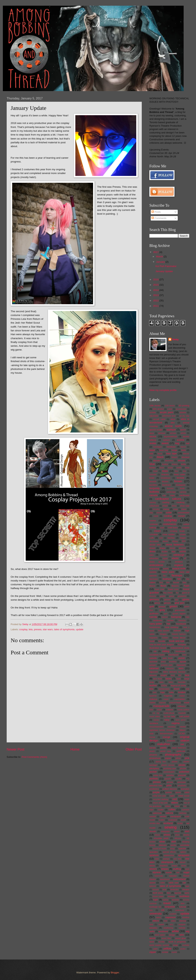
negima (175, 723)
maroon (162, 703)
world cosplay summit (159, 945)
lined (177, 689)
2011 (156, 306)
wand (161, 924)
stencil (182, 862)
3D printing (184, 406)
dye (173, 551)
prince (170, 782)
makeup (153, 699)
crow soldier (169, 534)
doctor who (155, 545)
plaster (175, 762)
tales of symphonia (64, 629)
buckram (167, 485)
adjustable (154, 416)
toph (156, 900)
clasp (175, 509)
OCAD (182, 733)
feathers (167, 579)
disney (175, 541)
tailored (153, 886)
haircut (165, 617)
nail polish (184, 716)
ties (169, 893)
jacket (182, 658)
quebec (169, 792)
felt (179, 579)
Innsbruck (180, 651)
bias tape (171, 453)
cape (172, 495)
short (177, 835)
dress (152, 551)
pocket (153, 772)
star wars (48, 629)
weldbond (163, 931)
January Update (164, 271)
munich (182, 713)
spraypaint (184, 855)
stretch (153, 869)
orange (166, 737)
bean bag (164, 450)
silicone (178, 838)
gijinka (186, 599)
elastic (175, 558)
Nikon (182, 730)
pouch (168, 779)
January (161, 262)
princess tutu (156, 785)
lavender (182, 682)
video (173, 921)
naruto (156, 720)
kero (181, 668)
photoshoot (155, 758)
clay (151, 513)
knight (164, 675)
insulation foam (157, 655)
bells (184, 450)
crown (183, 534)
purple (156, 792)
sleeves (163, 845)
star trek (177, 859)
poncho (170, 775)
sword (152, 883)
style (187, 869)
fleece (152, 586)
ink (155, 651)
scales (162, 820)
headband (181, 624)
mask (187, 703)
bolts (183, 464)
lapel (178, 679)
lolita (171, 692)
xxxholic (186, 945)
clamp (166, 509)
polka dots (158, 775)
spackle (182, 848)
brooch (153, 481)
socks (173, 845)
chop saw (185, 506)
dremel (182, 548)
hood (152, 641)
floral (163, 586)
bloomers (169, 461)
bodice (165, 464)
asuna (153, 436)
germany (154, 599)
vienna (183, 921)
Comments (159, 218)
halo (188, 617)
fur (177, 593)
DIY (184, 541)
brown (178, 481)
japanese (153, 662)
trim (183, 903)
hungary (182, 644)
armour (162, 433)
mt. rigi (156, 713)
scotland (168, 823)
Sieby (175, 339)
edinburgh (179, 555)
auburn (167, 440)
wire (182, 935)
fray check (168, 593)
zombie (165, 952)
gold (152, 606)
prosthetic (182, 786)
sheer (177, 831)
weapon (182, 924)
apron (183, 430)
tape (187, 886)
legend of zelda (178, 685)
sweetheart (165, 879)
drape (163, 548)
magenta (168, 696)
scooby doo (155, 823)
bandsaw (171, 447)
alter (173, 423)
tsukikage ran (155, 907)
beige (174, 450)
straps (174, 866)
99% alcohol (158, 409)
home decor (179, 638)
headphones (155, 627)
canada (153, 495)
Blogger (115, 973)
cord (156, 516)
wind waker (160, 935)
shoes (167, 835)
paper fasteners (179, 748)
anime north (173, 426)
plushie (183, 768)
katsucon (170, 668)
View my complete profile (163, 390)
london (182, 692)
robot (177, 806)
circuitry (156, 509)
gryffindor (154, 614)
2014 (156, 290)
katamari (154, 668)
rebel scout (184, 796)
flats (184, 583)
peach (152, 751)
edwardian (154, 558)
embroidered (156, 565)
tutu (151, 910)
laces (169, 679)
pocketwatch (169, 772)
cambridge (171, 492)
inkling (166, 651)
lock (155, 692)
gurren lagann (179, 614)
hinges (163, 634)
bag (177, 443)
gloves (167, 603)
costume (154, 524)
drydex (165, 552)
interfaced (173, 655)
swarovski (159, 876)
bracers (165, 474)
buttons (154, 492)
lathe (171, 682)
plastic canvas (168, 765)
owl (182, 744)
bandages (158, 447)
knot (173, 675)
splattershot (169, 855)
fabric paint (168, 572)
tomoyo (171, 896)
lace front (158, 679)
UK (163, 910)
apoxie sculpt (156, 430)
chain (165, 506)
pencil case (166, 751)
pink (187, 758)
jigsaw (183, 662)
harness (182, 620)
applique (171, 430)
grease (162, 607)
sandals (153, 817)
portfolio (154, 779)
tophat (165, 900)
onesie (152, 737)
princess (182, 782)
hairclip (153, 617)
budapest (181, 485)
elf (185, 558)
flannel (176, 583)
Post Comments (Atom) (34, 757)
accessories (181, 409)
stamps (166, 859)
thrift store (158, 893)
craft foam (173, 528)
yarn (155, 949)
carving (153, 502)
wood (152, 938)
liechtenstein (164, 689)
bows (165, 471)
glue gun (179, 603)
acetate (153, 412)
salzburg (183, 813)
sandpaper (176, 816)
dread (172, 548)
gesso (167, 600)
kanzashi (181, 665)
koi (180, 675)
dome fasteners (175, 545)
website (182, 928)
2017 (156, 252)
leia (31, 629)
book (162, 468)
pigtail (168, 758)
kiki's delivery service (174, 672)
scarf (183, 820)
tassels (156, 890)
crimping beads (177, 531)
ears (152, 555)
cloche (159, 513)
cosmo (153, 521)
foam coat (159, 589)
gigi (176, 600)
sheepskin (165, 832)
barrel (183, 447)
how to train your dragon (162, 644)
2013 (156, 295)
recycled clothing (161, 799)
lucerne (153, 696)
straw (184, 866)
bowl (155, 471)
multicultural (169, 713)
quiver (178, 792)
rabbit (187, 792)
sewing (171, 827)
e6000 (183, 551)
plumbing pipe (170, 768)
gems (172, 596)
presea (38, 629)
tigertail (178, 893)
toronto (175, 900)
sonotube (185, 845)
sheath (153, 831)
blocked (186, 457)
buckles (153, 485)
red (175, 799)
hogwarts (153, 638)
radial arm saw (159, 796)
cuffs (152, 538)
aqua (152, 433)
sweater (173, 876)
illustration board (158, 648)
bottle (179, 468)
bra (184, 471)
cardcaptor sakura (168, 499)
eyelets (153, 572)
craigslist (186, 528)
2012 (156, 301)
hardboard (158, 620)
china (174, 506)
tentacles (175, 890)
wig (188, 931)
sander (163, 816)
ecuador (164, 555)
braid (152, 478)
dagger (183, 538)
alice (173, 419)
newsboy (172, 727)
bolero (175, 464)
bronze (180, 478)
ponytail (182, 775)
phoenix (153, 755)
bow (187, 468)
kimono (153, 675)
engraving (154, 569)
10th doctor (155, 406)
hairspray (176, 617)
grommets (180, 610)
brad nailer (180, 474)
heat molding (172, 627)
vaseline (186, 917)
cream (157, 531)
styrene (157, 872)
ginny (157, 603)
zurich (174, 952)
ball (188, 443)
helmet (177, 631)
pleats (182, 765)
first (161, 583)
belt (151, 454)
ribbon (174, 803)
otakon (185, 740)
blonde (157, 461)
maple (166, 699)
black (160, 457)
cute (161, 538)
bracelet (153, 475)
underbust (180, 910)
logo (163, 692)
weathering (168, 928)
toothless (184, 896)
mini (151, 710)
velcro (156, 921)
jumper (153, 665)
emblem (179, 562)
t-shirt (162, 883)
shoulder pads (161, 838)
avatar (153, 443)
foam (187, 586)
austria (180, 440)
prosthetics (154, 789)
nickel (183, 727)
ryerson (186, 810)
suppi (186, 872)
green (173, 606)
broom (165, 481)
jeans (163, 662)
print (169, 785)
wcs (171, 924)
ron (185, 806)
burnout (170, 488)
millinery (181, 706)
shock (157, 835)
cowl (162, 528)
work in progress (177, 942)
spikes (183, 852)
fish (168, 583)
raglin (172, 796)
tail (184, 883)
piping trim (161, 762)
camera (183, 492)
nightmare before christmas (162, 730)
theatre (186, 889)
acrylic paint (167, 412)
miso (159, 710)
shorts (186, 835)
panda (152, 748)
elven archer (157, 562)
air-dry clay (184, 416)
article (183, 433)
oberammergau (166, 734)
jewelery (173, 662)
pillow (178, 758)
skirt (174, 842)
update (80, 629)
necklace (154, 723)
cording (168, 516)
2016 (156, 279)
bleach (174, 457)
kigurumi (154, 672)
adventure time (169, 416)
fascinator (154, 579)
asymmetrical (170, 436)
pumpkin (185, 789)
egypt (165, 558)
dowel (152, 548)
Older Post (134, 749)
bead (152, 450)
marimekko (180, 699)
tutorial (183, 907)
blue (152, 464)
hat (168, 624)
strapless (164, 866)
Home (75, 749)
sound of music (160, 849)
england (179, 565)
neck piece (181, 720)
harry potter (156, 624)
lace (187, 675)
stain (157, 859)
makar (182, 696)
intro (184, 655)
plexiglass (154, 768)
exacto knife (179, 568)
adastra (183, 412)
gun (166, 614)
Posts (156, 212)
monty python (183, 710)
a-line (170, 409)
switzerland (179, 879)
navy (167, 720)
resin (187, 799)
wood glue (180, 938)
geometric (182, 596)
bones (152, 468)
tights (187, 893)
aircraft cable (159, 419)
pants (163, 748)
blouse (182, 460)
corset (181, 516)
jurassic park (167, 665)
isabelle (153, 658)
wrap (175, 945)
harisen (170, 620)
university (156, 913)
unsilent (173, 914)
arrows (173, 433)
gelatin (163, 596)
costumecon (170, 524)
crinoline (153, 534)
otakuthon (164, 744)
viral (151, 924)
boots (170, 468)
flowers (175, 586)
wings (172, 935)
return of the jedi (160, 803)
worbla (162, 942)
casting (166, 502)
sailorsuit (157, 813)
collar (169, 512)
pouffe (178, 779)
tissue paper (158, 896)
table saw (174, 883)
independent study (180, 648)
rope (151, 810)
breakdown (166, 478)
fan (164, 576)
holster (165, 638)
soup (172, 849)
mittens (169, 710)
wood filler (166, 938)
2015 (156, 285)
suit (178, 872)
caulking (180, 502)
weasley (153, 928)
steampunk (167, 862)
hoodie (162, 641)
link (188, 689)
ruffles (172, 809)
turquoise (170, 907)
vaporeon (171, 917)
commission (184, 513)
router (161, 810)
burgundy (155, 488)
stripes (165, 869)
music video (155, 716)
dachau (171, 538)
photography (173, 754)
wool (152, 942)
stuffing (177, 869)
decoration (154, 541)
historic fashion (179, 634)
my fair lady (169, 716)
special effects (169, 852)
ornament (171, 741)
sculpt (180, 823)
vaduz (158, 917)
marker (152, 703)
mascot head (175, 703)
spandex (154, 852)
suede (169, 872)
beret (160, 454)
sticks (152, 866)
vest (165, 921)
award (165, 443)
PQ (188, 779)
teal (165, 889)
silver (162, 842)
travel (167, 903)
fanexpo (177, 575)
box (176, 471)
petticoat (181, 751)
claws (184, 509)
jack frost (168, 658)
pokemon (184, 772)
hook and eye (177, 641)
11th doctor (170, 406)
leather (153, 685)
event (166, 569)
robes (168, 806)
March (160, 256)
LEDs (164, 685)
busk (182, 488)
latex (162, 682)
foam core (173, 589)
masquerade (161, 706)
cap (164, 495)
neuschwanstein (156, 727)
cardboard (184, 495)
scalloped (173, 820)
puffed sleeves (170, 789)
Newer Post (16, 749)
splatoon (154, 855)
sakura (169, 813)
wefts (152, 931)
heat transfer (164, 631)
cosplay (23, 629)
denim (165, 541)
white (175, 931)
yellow (167, 948)
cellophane (154, 506)
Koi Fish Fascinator (166, 266)
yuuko (183, 949)
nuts (151, 733)
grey (162, 610)
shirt (187, 831)
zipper (153, 952)
